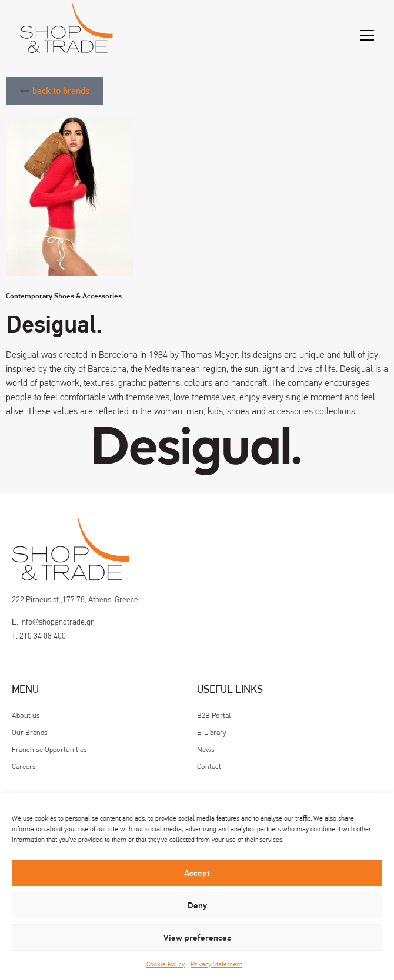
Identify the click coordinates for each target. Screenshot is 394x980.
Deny (197, 905)
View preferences (197, 938)
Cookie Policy (166, 964)
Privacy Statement (216, 964)
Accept (197, 873)
